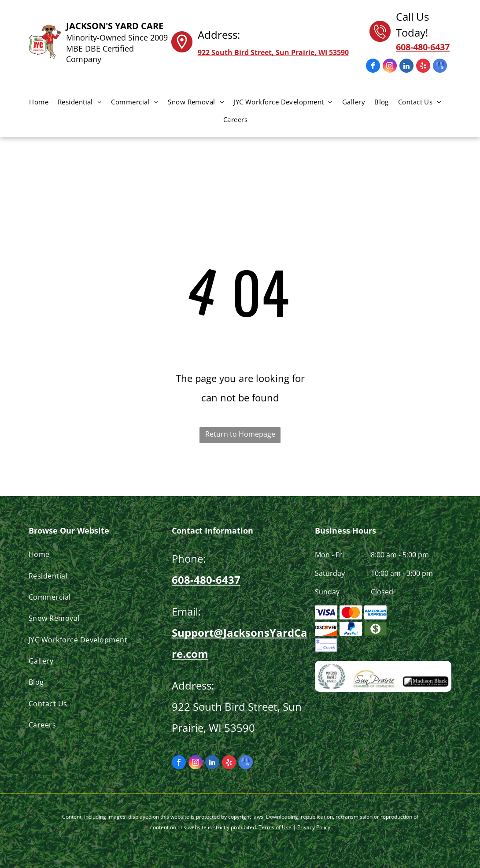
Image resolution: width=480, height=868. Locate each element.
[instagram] (390, 67)
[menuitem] (43, 102)
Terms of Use (275, 827)
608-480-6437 (206, 580)
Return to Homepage (240, 434)
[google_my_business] (440, 67)
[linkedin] (406, 67)
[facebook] (373, 67)
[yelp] (423, 67)
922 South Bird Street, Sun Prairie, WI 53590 (273, 52)
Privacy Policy (314, 827)
